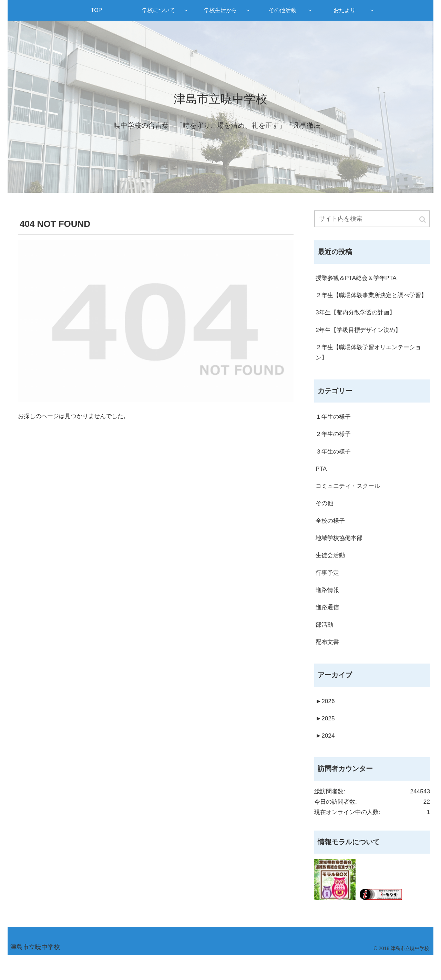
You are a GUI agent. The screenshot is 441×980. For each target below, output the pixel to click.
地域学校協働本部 (340, 555)
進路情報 (328, 608)
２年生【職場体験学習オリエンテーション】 (371, 366)
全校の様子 (331, 538)
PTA (321, 484)
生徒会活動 (331, 573)
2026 (326, 722)
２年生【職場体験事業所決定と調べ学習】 (368, 302)
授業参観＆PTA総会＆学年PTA (358, 279)
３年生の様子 (334, 467)
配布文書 (328, 662)
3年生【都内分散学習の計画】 (358, 325)
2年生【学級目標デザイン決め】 (361, 343)
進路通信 (328, 626)
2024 (326, 757)
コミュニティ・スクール (350, 502)
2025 (326, 740)
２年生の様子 (334, 449)
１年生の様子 (334, 431)
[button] (423, 220)
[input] (372, 219)
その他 (325, 520)
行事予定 (328, 591)
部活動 (325, 644)
